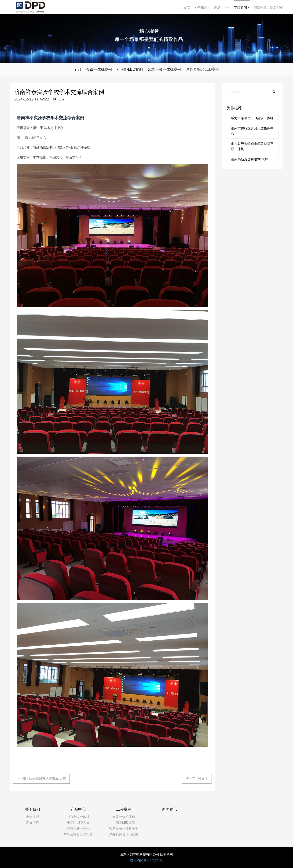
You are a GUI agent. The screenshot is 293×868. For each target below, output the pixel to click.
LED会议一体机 (78, 817)
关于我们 (202, 8)
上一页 (41, 779)
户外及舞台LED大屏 (78, 834)
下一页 (197, 779)
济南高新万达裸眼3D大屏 (249, 159)
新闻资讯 (260, 8)
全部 (77, 69)
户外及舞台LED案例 (203, 69)
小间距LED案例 (130, 69)
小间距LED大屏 (78, 823)
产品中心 (222, 8)
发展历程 (33, 823)
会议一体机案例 (99, 69)
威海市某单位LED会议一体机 (252, 118)
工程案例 (242, 8)
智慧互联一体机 (78, 828)
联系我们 (277, 8)
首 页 (187, 8)
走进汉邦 (33, 817)
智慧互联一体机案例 (164, 69)
